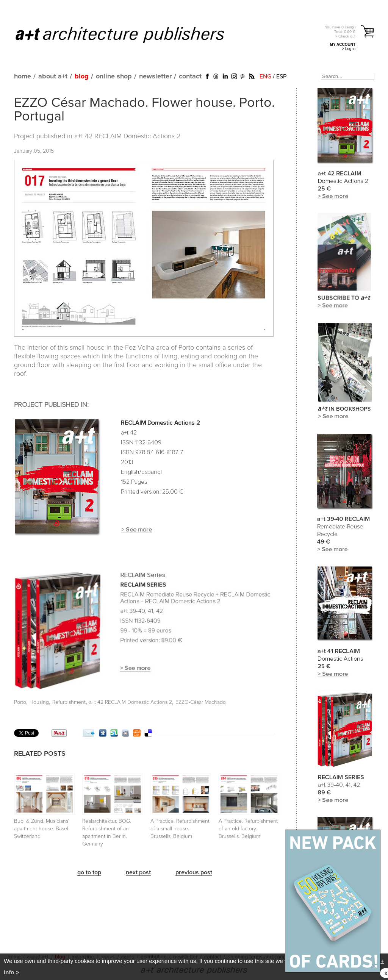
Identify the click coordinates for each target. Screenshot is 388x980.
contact (190, 77)
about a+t (53, 77)
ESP (281, 77)
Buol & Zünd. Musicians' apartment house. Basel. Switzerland (42, 829)
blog (82, 77)
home (23, 77)
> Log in (349, 49)
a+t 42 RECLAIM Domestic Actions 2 (127, 136)
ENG (265, 77)
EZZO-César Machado (201, 702)
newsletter (155, 77)
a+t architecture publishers (129, 34)
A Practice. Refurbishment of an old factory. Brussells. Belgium (248, 829)
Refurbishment (69, 702)
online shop (114, 77)
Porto (20, 702)
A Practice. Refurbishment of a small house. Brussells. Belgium (180, 829)
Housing (39, 702)
